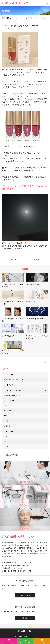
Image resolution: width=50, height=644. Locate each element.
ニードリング (8, 385)
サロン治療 (8, 411)
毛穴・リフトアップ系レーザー (14, 380)
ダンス (6, 436)
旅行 (6, 441)
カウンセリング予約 (25, 595)
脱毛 (6, 405)
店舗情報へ (25, 618)
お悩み (6, 416)
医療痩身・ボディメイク (12, 395)
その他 (6, 447)
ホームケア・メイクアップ (13, 390)
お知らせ (7, 426)
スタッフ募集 (8, 431)
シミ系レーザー (9, 375)
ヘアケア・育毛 (9, 400)
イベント (7, 421)
